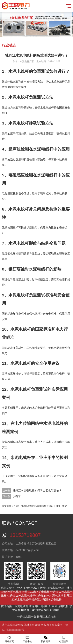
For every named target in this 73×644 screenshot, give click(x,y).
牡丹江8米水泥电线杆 (53, 588)
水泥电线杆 (21, 606)
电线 (58, 506)
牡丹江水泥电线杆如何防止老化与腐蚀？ (37, 490)
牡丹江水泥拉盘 (46, 617)
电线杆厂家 (47, 606)
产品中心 (27, 639)
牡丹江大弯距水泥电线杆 (47, 600)
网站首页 (9, 639)
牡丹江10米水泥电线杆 (36, 592)
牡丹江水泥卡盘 (27, 617)
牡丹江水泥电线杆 (28, 588)
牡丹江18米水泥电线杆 (49, 596)
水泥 (65, 506)
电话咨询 (64, 639)
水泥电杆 (34, 606)
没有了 (17, 496)
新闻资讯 (46, 639)
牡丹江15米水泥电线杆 (21, 596)
